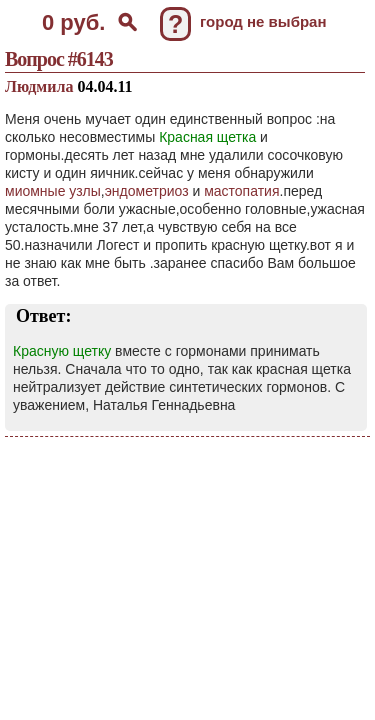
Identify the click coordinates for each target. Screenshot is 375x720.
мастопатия (241, 191)
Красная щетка (207, 137)
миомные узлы (53, 191)
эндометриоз (147, 191)
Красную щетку (62, 351)
